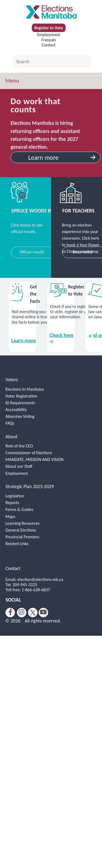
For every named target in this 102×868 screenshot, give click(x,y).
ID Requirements (20, 403)
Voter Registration (21, 396)
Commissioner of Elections (29, 453)
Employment (48, 35)
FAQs (10, 423)
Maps (10, 516)
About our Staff (19, 466)
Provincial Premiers (22, 537)
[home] (51, 12)
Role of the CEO (19, 446)
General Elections (21, 530)
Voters (12, 380)
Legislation (15, 496)
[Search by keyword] (52, 62)
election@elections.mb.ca (40, 579)
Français (49, 40)
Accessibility (16, 410)
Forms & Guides (19, 509)
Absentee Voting (20, 416)
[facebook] (10, 613)
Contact (49, 45)
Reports (12, 503)
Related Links (17, 544)
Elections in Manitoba (25, 389)
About (11, 437)
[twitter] (33, 613)
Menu (12, 81)
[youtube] (43, 613)
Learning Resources (22, 523)
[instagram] (22, 613)
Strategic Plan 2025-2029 (30, 487)
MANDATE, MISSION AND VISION (35, 460)
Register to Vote (49, 28)
